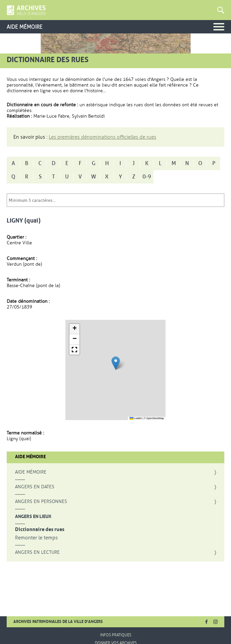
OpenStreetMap (155, 418)
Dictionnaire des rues (40, 530)
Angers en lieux (33, 516)
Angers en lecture (37, 552)
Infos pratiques (116, 635)
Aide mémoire (31, 472)
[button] (116, 363)
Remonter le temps (36, 538)
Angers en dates (35, 487)
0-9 (147, 177)
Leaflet (136, 418)
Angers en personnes (41, 502)
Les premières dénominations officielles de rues (102, 137)
